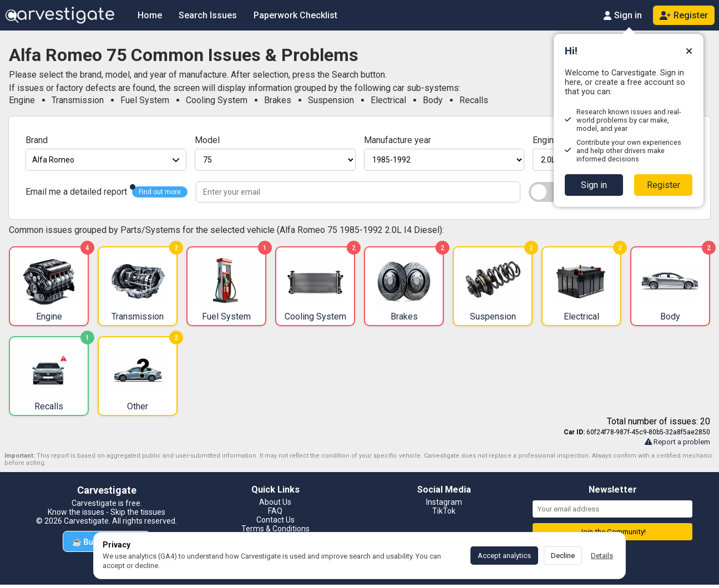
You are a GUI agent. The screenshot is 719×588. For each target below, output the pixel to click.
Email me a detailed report (76, 192)
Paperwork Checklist (295, 15)
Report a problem (677, 442)
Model (207, 140)
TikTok (444, 511)
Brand (37, 140)
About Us (275, 502)
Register (664, 185)
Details (602, 556)
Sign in (594, 185)
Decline (563, 556)
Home (150, 15)
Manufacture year (398, 140)
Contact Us (275, 520)
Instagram (444, 502)
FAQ (275, 511)
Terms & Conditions (275, 529)
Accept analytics (504, 556)
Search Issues (208, 15)
